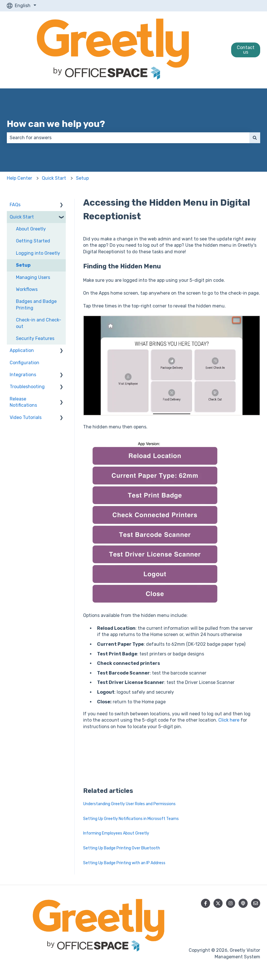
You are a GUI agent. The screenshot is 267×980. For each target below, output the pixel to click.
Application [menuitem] (22, 350)
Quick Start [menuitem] (22, 217)
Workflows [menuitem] (27, 289)
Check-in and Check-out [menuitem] (39, 323)
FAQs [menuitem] (15, 205)
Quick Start (54, 178)
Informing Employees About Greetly (116, 833)
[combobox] (128, 138)
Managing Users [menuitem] (33, 277)
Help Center (19, 178)
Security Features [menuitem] (35, 338)
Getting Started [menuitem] (33, 241)
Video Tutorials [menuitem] (26, 417)
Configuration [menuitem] (24, 363)
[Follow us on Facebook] (206, 903)
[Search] (255, 138)
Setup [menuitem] (23, 265)
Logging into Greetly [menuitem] (38, 253)
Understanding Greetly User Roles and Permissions (129, 804)
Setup (82, 178)
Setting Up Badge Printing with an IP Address (124, 863)
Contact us (246, 50)
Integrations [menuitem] (23, 375)
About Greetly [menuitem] (31, 229)
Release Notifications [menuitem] (23, 402)
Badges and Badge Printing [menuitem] (36, 304)
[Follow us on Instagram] (231, 903)
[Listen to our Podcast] (243, 903)
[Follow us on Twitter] (218, 903)
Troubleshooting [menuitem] (27, 387)
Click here (229, 720)
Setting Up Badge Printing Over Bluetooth (122, 848)
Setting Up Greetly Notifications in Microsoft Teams (131, 819)
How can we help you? (56, 124)
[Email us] (256, 903)
